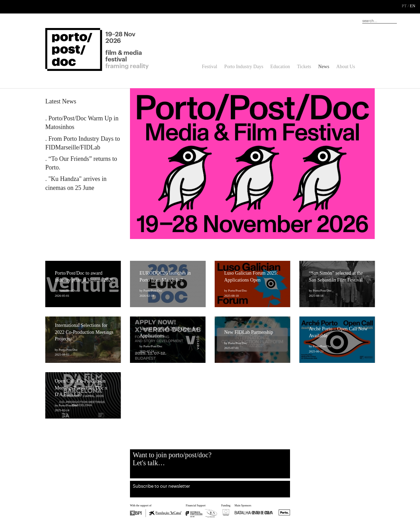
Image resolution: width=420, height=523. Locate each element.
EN (413, 6)
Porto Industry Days (244, 67)
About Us (346, 67)
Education (280, 67)
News (324, 67)
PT (404, 6)
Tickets (304, 67)
